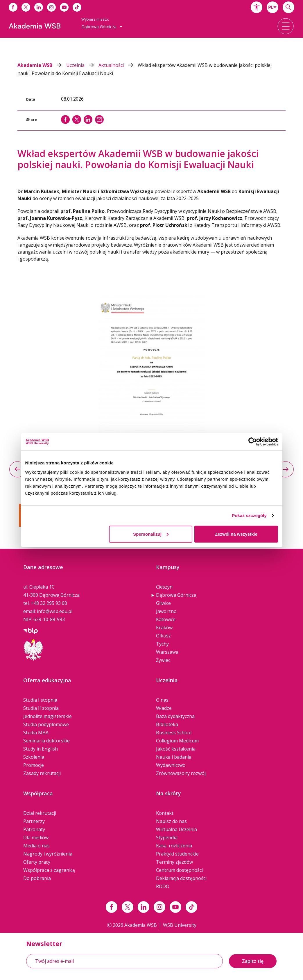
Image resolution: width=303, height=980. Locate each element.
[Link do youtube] (64, 7)
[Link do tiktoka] (77, 7)
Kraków (164, 628)
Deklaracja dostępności (181, 878)
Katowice (166, 619)
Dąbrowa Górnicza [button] (102, 27)
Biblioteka (167, 724)
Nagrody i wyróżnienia (48, 854)
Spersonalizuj (151, 534)
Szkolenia (34, 757)
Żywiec (163, 660)
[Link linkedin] (144, 907)
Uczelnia (82, 65)
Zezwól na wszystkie (236, 534)
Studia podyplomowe (46, 724)
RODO (163, 886)
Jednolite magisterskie (47, 716)
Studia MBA (36, 733)
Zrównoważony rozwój (181, 773)
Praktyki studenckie (177, 854)
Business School (174, 733)
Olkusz (163, 636)
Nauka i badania (174, 757)
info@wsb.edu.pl (55, 611)
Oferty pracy (37, 862)
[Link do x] (26, 7)
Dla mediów (36, 838)
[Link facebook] (112, 907)
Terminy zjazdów (174, 862)
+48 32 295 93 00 (49, 603)
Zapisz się (253, 961)
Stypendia (167, 838)
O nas (162, 700)
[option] (151, 369)
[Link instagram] (159, 907)
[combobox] (272, 7)
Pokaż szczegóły (249, 515)
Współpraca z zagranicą (49, 870)
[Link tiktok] (191, 907)
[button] (257, 7)
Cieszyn (164, 587)
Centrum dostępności (179, 870)
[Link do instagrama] (51, 7)
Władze (164, 708)
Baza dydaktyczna (175, 716)
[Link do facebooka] (13, 7)
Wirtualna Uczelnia (176, 829)
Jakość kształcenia (176, 749)
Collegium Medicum (177, 741)
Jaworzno (166, 611)
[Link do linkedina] (39, 7)
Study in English (41, 749)
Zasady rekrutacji (42, 773)
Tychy (162, 644)
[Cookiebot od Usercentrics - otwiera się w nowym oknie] (253, 442)
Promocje (34, 765)
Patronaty (34, 829)
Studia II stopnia (41, 708)
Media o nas (36, 846)
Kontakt (165, 813)
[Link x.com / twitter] (128, 907)
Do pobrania (37, 878)
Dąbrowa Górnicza (176, 595)
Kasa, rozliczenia (174, 846)
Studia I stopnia (40, 700)
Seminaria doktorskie (46, 741)
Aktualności (118, 65)
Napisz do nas (171, 821)
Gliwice (163, 603)
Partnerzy (34, 821)
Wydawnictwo (171, 765)
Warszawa (167, 652)
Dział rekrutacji (40, 813)
